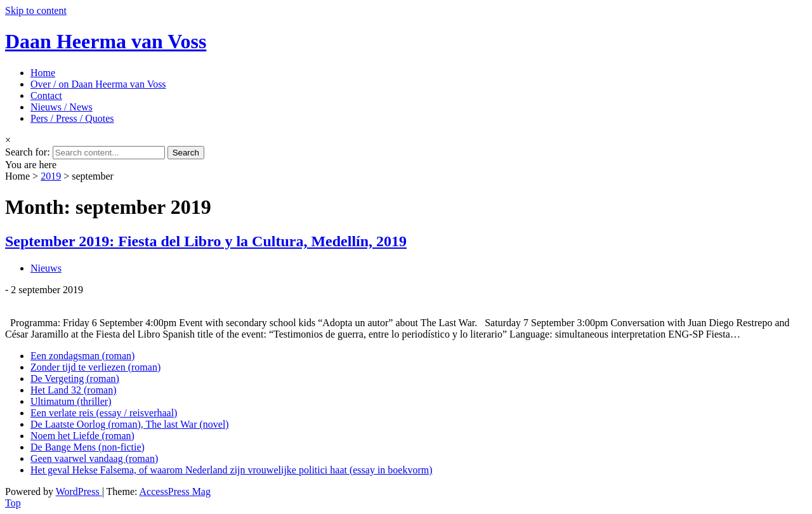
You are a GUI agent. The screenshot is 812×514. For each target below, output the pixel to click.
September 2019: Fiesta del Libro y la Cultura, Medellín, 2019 (206, 241)
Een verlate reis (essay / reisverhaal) (104, 413)
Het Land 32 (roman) (74, 390)
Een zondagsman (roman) (82, 356)
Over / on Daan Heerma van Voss (98, 84)
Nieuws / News (62, 107)
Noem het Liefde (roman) (82, 436)
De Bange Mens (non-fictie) (88, 447)
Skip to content (36, 10)
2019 (51, 176)
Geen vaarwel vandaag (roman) (94, 458)
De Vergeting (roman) (75, 379)
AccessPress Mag (175, 491)
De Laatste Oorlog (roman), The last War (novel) (130, 424)
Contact (46, 96)
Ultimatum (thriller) (71, 401)
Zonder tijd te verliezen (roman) (95, 367)
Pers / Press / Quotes (72, 118)
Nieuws (46, 268)
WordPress (79, 491)
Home (43, 73)
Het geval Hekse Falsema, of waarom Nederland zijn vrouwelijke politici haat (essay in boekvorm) (232, 470)
